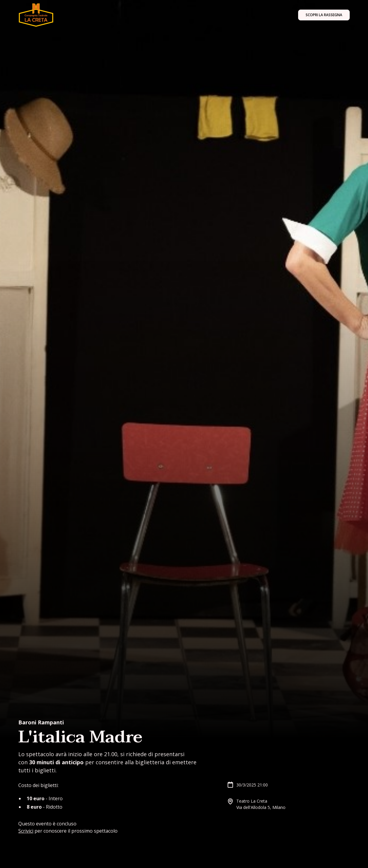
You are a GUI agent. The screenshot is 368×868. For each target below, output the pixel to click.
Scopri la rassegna (324, 15)
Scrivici (26, 831)
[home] (36, 15)
